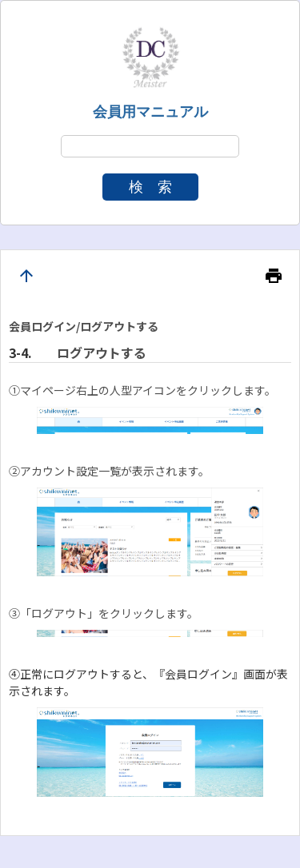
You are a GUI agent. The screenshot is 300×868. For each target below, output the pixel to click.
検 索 (150, 187)
